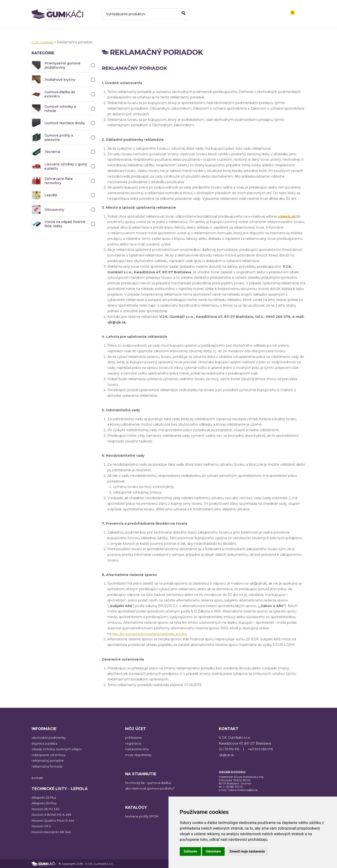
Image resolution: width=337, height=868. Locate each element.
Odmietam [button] (213, 851)
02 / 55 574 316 (230, 749)
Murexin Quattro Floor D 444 (55, 820)
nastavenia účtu (138, 749)
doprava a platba (45, 743)
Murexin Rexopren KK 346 (53, 832)
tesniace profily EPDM (144, 816)
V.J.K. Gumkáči (44, 42)
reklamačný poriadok (49, 760)
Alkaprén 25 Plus (45, 798)
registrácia (134, 743)
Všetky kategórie (228, 17)
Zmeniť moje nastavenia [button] (247, 851)
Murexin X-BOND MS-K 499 (54, 815)
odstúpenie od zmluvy (50, 755)
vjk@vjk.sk (227, 755)
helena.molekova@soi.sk (243, 790)
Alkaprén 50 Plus (45, 803)
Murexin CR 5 (42, 826)
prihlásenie (134, 738)
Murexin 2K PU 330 (47, 809)
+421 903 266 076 (265, 749)
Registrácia (275, 10)
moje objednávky (139, 755)
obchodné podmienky (50, 738)
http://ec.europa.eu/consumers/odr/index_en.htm (152, 634)
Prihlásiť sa (252, 10)
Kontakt (273, 17)
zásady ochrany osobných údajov (58, 749)
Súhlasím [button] (190, 851)
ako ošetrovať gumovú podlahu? (152, 788)
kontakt (38, 778)
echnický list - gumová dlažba (151, 783)
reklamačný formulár (48, 766)
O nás (255, 17)
